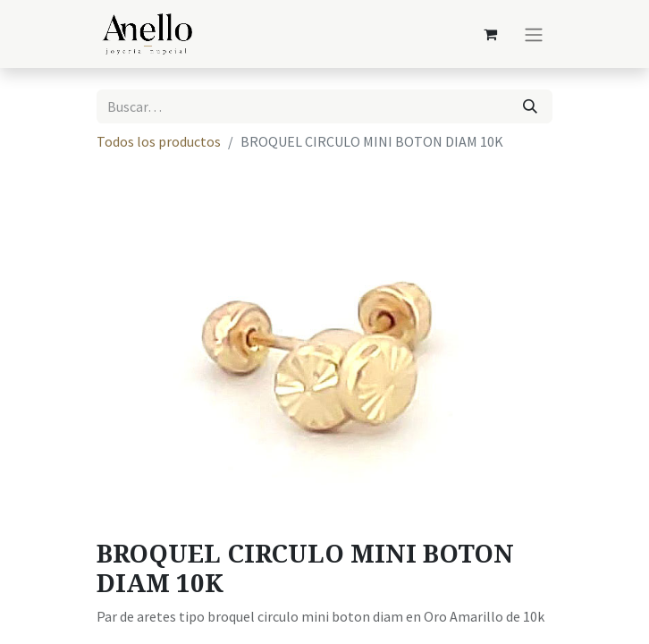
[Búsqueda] (530, 106)
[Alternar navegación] (534, 34)
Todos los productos (159, 141)
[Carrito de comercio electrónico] (490, 34)
